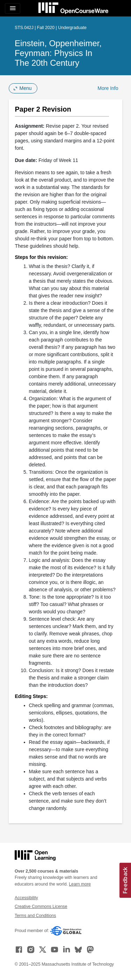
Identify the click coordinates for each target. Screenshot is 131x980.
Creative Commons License (41, 907)
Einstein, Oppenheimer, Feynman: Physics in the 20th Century (58, 53)
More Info (108, 88)
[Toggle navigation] (13, 8)
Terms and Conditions (35, 916)
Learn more (80, 884)
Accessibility (26, 898)
